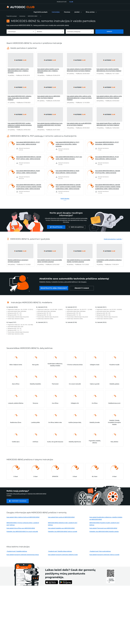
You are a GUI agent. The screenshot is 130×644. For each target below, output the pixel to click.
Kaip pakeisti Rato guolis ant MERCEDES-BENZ (61, 517)
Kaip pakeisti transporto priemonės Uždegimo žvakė (63, 555)
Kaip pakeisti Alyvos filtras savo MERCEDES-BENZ (21, 528)
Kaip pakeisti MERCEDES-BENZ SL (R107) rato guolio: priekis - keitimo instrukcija (69, 158)
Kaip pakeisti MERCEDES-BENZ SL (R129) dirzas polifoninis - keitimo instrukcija (107, 158)
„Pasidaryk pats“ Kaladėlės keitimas (17, 551)
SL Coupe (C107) (11, 322)
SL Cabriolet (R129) (42, 307)
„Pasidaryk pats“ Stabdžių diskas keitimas (60, 551)
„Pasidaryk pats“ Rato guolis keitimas (100, 551)
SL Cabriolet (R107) (71, 307)
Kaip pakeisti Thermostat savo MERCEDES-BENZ (103, 528)
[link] (40, 12)
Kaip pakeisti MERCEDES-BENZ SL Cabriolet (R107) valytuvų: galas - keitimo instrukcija (29, 158)
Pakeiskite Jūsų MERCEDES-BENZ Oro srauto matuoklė (22, 531)
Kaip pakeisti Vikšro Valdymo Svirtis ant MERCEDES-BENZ (23, 517)
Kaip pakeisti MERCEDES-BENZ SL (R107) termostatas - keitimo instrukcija (107, 143)
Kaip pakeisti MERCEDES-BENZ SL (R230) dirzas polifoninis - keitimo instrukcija (67, 172)
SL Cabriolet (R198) (71, 322)
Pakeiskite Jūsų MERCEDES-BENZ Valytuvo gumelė (63, 531)
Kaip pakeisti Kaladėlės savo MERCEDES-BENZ (61, 528)
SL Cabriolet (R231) (101, 307)
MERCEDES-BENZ (33, 16)
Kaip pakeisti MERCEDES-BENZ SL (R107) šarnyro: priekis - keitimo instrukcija (28, 143)
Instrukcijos (22, 16)
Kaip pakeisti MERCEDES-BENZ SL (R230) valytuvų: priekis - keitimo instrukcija (28, 172)
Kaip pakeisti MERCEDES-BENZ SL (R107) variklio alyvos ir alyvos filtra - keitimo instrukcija (67, 144)
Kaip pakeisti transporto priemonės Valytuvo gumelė (104, 555)
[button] (78, 12)
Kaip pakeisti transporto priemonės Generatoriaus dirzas (23, 555)
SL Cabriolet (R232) (101, 322)
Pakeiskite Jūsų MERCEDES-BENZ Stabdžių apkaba (104, 531)
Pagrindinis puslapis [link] (12, 16)
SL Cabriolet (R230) (12, 307)
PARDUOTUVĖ (62, 2)
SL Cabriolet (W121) (42, 322)
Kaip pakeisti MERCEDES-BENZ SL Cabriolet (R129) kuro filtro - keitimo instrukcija (108, 172)
